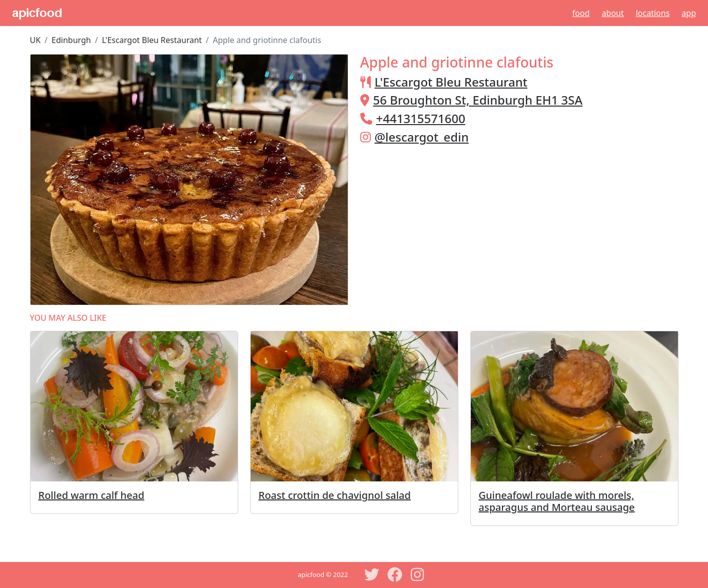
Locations (653, 13)
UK (36, 40)
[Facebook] (395, 574)
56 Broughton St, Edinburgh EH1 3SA (478, 100)
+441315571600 (421, 118)
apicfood (37, 13)
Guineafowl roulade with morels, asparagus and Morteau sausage (557, 501)
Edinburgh (71, 40)
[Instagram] (418, 574)
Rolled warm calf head (92, 495)
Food (581, 13)
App (689, 13)
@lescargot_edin (422, 137)
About (613, 13)
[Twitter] (372, 574)
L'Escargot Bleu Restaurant (152, 40)
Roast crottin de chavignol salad (335, 495)
